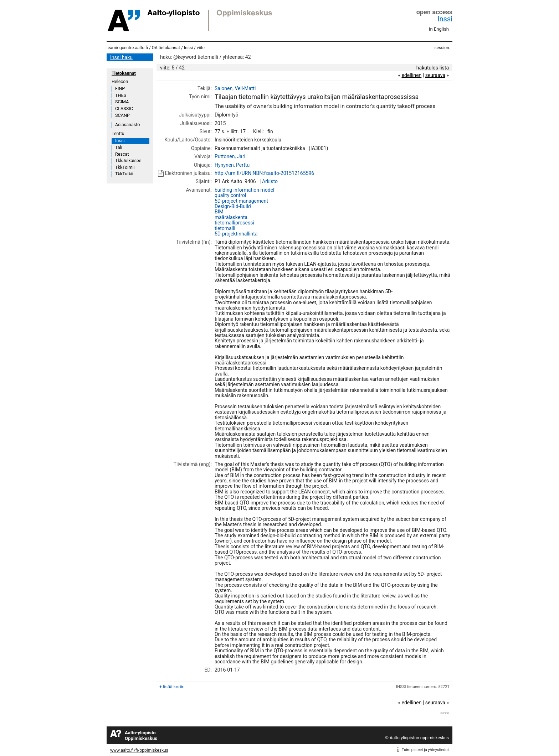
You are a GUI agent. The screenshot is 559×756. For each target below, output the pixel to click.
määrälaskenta (231, 217)
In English (439, 29)
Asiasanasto (127, 125)
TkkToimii (125, 167)
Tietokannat (124, 73)
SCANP (122, 115)
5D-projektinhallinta (236, 234)
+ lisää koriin (172, 687)
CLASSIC (124, 108)
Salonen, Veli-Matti (235, 88)
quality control (230, 195)
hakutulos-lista (433, 68)
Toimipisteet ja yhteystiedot (425, 750)
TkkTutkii (124, 174)
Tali (119, 147)
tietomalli (225, 228)
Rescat (122, 154)
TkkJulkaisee (128, 160)
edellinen (411, 75)
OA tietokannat (166, 48)
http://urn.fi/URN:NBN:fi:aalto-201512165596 (264, 173)
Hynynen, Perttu (232, 165)
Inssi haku (121, 57)
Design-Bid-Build (233, 206)
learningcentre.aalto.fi (127, 48)
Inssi (445, 19)
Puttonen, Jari (230, 156)
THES (121, 95)
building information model (245, 190)
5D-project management (241, 201)
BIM (219, 212)
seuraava (435, 75)
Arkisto (270, 181)
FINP (120, 89)
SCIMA (122, 102)
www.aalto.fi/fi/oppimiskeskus (139, 750)
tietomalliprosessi (234, 223)
